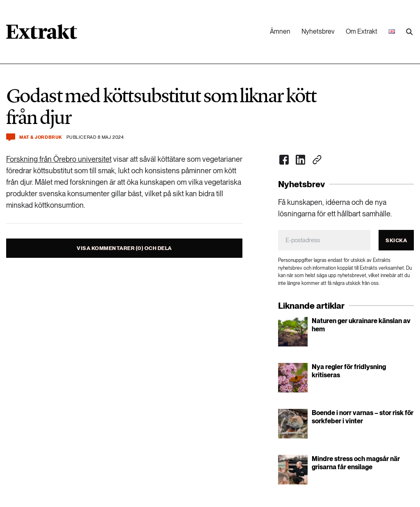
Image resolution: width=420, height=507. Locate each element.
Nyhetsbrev (318, 31)
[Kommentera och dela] (11, 137)
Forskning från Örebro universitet (59, 159)
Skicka (396, 240)
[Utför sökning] (409, 32)
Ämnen (280, 31)
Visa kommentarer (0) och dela (124, 248)
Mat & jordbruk (41, 137)
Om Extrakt (362, 31)
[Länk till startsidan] (42, 34)
